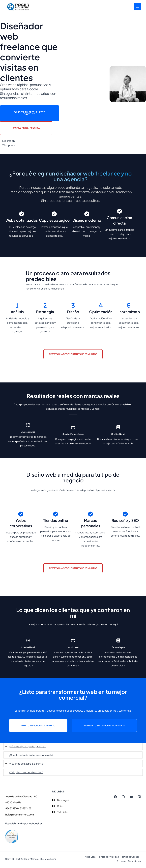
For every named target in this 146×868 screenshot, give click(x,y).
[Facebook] (118, 797)
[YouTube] (132, 797)
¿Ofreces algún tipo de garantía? (27, 747)
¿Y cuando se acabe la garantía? (27, 764)
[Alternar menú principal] (137, 7)
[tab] (73, 747)
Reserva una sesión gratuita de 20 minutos (73, 354)
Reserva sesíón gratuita (26, 128)
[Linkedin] (139, 797)
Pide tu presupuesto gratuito (38, 726)
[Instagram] (125, 797)
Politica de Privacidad (108, 857)
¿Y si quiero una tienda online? (26, 773)
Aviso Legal (90, 857)
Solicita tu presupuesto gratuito (29, 114)
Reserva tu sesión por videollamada (104, 726)
